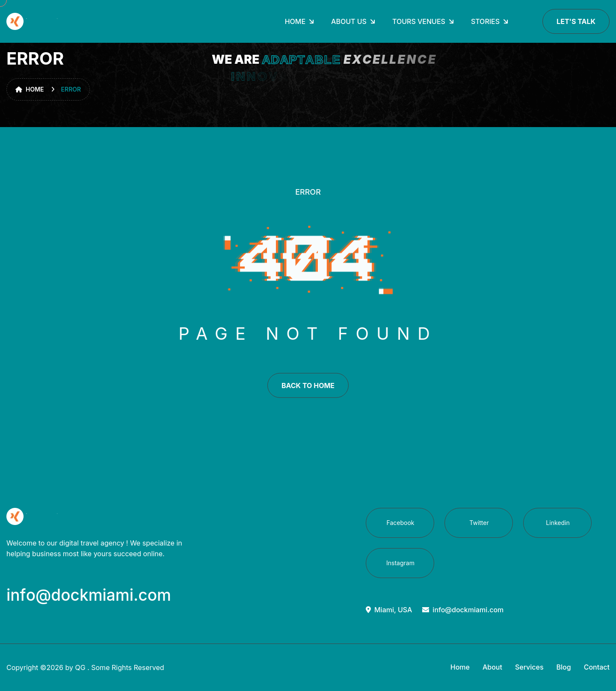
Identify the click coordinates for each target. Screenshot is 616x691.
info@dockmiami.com (463, 610)
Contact (597, 667)
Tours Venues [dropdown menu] (419, 21)
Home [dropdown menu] (295, 21)
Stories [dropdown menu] (485, 21)
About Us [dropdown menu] (349, 21)
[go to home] (33, 21)
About (492, 667)
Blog (564, 667)
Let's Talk (576, 21)
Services (529, 667)
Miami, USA (389, 610)
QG (80, 667)
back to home (308, 390)
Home (30, 89)
